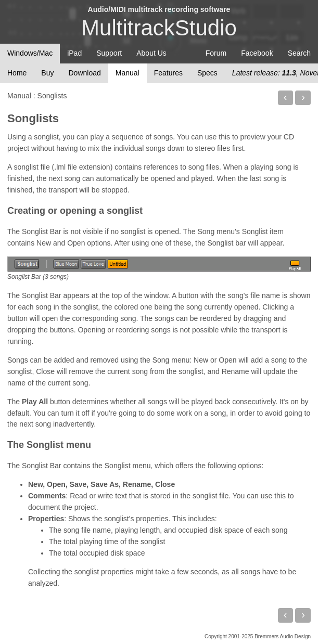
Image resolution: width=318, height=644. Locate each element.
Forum (216, 53)
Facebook (257, 53)
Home (17, 73)
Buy (47, 73)
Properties (46, 519)
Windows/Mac (30, 53)
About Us (151, 53)
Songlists (33, 118)
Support (109, 53)
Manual (128, 73)
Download (84, 73)
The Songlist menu (49, 445)
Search (299, 53)
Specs (207, 73)
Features (168, 73)
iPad (74, 53)
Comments (47, 496)
